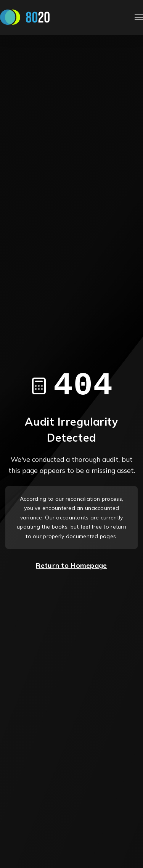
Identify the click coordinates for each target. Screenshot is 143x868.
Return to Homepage (71, 565)
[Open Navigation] (139, 17)
